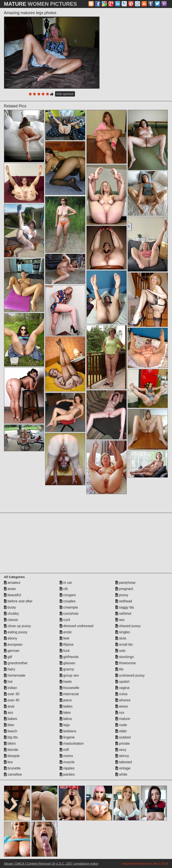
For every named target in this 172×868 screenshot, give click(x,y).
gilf (8, 657)
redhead (124, 601)
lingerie (67, 737)
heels (66, 682)
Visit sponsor (65, 94)
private (122, 743)
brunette (12, 768)
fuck (65, 651)
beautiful (12, 595)
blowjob (12, 756)
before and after (18, 601)
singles (123, 632)
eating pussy (16, 632)
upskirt (122, 682)
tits (119, 669)
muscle (67, 762)
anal (9, 706)
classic (11, 620)
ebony (11, 638)
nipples (67, 768)
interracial (69, 694)
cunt (65, 620)
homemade (15, 675)
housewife (70, 688)
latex (65, 713)
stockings (125, 657)
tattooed (124, 762)
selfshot (123, 614)
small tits (124, 644)
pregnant (124, 589)
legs (65, 725)
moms (66, 756)
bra (8, 762)
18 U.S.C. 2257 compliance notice (75, 864)
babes (11, 719)
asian (10, 589)
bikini (10, 743)
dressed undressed (77, 626)
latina (66, 719)
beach (11, 731)
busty (10, 607)
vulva (121, 694)
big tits (11, 737)
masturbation (72, 743)
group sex (69, 675)
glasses (68, 663)
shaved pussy (128, 626)
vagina (122, 688)
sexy (121, 750)
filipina (67, 644)
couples (68, 601)
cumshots (69, 614)
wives (122, 706)
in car (66, 583)
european (13, 644)
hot (8, 682)
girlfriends (69, 657)
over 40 (12, 700)
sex (120, 620)
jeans (66, 700)
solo (120, 651)
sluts (121, 638)
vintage (123, 768)
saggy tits (125, 607)
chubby (11, 614)
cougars (68, 595)
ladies (66, 706)
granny (67, 669)
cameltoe (13, 774)
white (121, 774)
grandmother (16, 663)
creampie (69, 607)
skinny (122, 756)
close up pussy (17, 626)
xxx (120, 713)
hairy (10, 669)
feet (64, 638)
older (121, 731)
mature (123, 719)
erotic (66, 632)
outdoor (123, 737)
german (12, 651)
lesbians (68, 731)
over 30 (12, 694)
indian (11, 688)
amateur (12, 583)
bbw (9, 725)
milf (64, 750)
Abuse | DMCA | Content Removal (27, 864)
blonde (11, 750)
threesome (126, 663)
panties (67, 774)
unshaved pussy (130, 675)
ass (9, 713)
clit (64, 589)
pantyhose (125, 583)
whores (123, 700)
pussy (122, 595)
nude (121, 725)
